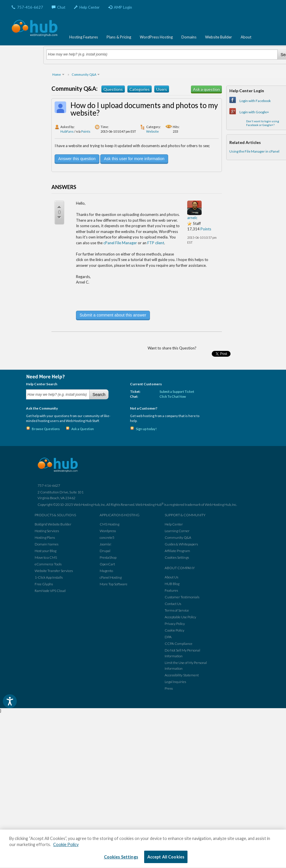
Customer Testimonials (182, 597)
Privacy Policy (175, 624)
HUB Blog (172, 584)
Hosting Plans (45, 537)
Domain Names (47, 544)
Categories (140, 89)
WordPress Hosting (156, 37)
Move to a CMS (46, 557)
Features (171, 590)
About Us (171, 577)
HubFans (67, 131)
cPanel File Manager (120, 243)
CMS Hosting (109, 524)
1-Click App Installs (49, 577)
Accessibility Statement (182, 675)
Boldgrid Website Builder (53, 524)
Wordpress (108, 531)
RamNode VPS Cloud (50, 591)
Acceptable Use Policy (180, 617)
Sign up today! (146, 429)
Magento (106, 571)
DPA (168, 637)
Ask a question (206, 89)
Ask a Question (83, 429)
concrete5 (107, 537)
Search (99, 395)
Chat (58, 7)
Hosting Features (84, 37)
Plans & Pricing (119, 37)
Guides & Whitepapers (181, 544)
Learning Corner (177, 531)
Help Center (87, 7)
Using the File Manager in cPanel (254, 151)
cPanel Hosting (111, 577)
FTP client (156, 243)
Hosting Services (47, 531)
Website (153, 131)
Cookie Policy (174, 630)
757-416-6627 (27, 7)
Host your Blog (45, 551)
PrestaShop (108, 557)
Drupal (105, 551)
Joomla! (105, 544)
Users (162, 89)
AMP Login (120, 7)
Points (86, 131)
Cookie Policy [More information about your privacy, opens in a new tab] (66, 844)
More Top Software (114, 584)
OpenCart (107, 564)
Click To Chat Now (173, 396)
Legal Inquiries (175, 682)
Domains (189, 37)
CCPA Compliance (179, 644)
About (246, 37)
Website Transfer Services (54, 571)
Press (169, 688)
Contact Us (173, 604)
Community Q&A (178, 537)
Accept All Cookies (166, 857)
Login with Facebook (255, 101)
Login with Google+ (254, 112)
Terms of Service (177, 610)
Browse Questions (46, 429)
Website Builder (219, 37)
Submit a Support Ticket (177, 392)
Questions (113, 89)
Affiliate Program (177, 551)
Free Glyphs (44, 584)
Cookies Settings (177, 557)
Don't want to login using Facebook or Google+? (263, 123)
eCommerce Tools (48, 564)
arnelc (192, 218)
